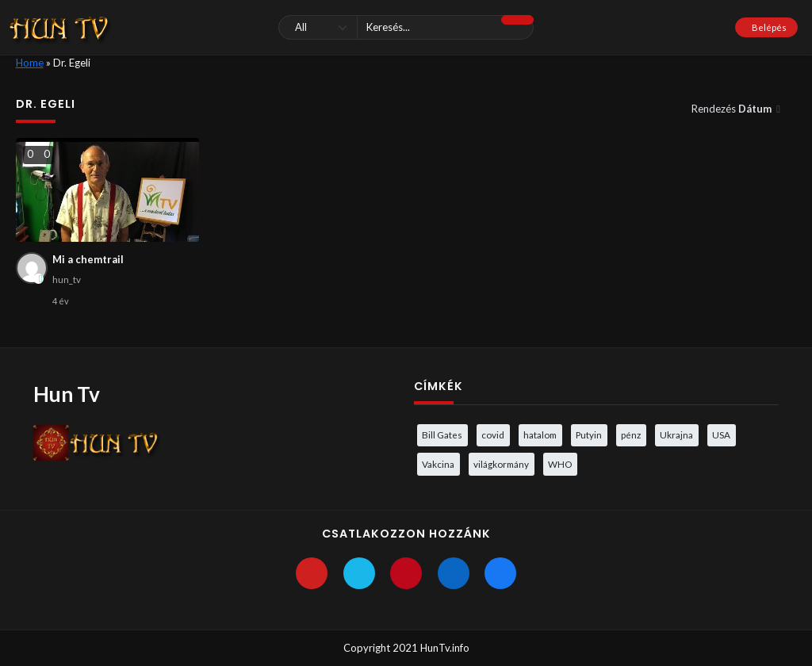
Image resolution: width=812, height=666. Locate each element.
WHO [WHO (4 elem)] (560, 464)
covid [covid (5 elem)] (493, 434)
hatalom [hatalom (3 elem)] (540, 434)
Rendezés (733, 109)
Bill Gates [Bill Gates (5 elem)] (442, 434)
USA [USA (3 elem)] (721, 434)
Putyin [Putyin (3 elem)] (589, 434)
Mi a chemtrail (88, 259)
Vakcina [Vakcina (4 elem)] (438, 464)
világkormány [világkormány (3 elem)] (501, 464)
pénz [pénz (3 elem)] (631, 434)
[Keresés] (406, 27)
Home (30, 63)
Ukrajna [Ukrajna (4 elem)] (676, 434)
